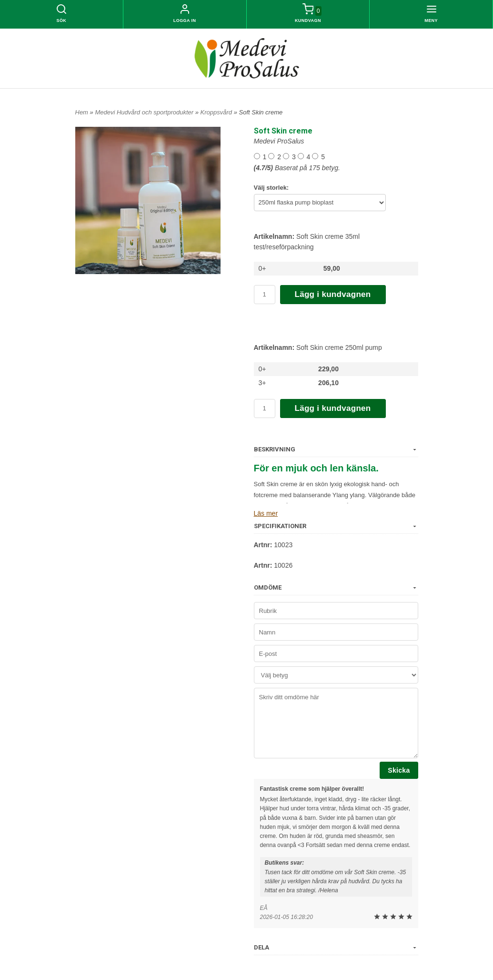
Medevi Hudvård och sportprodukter (145, 112)
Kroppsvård (217, 112)
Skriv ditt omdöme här (336, 723)
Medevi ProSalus (279, 141)
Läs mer (266, 513)
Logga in (185, 20)
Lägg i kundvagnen (333, 294)
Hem (82, 112)
